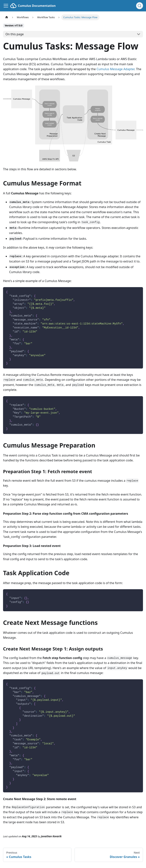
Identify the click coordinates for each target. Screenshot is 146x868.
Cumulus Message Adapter (115, 69)
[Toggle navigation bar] (6, 6)
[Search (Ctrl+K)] (140, 6)
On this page (15, 34)
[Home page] (7, 17)
